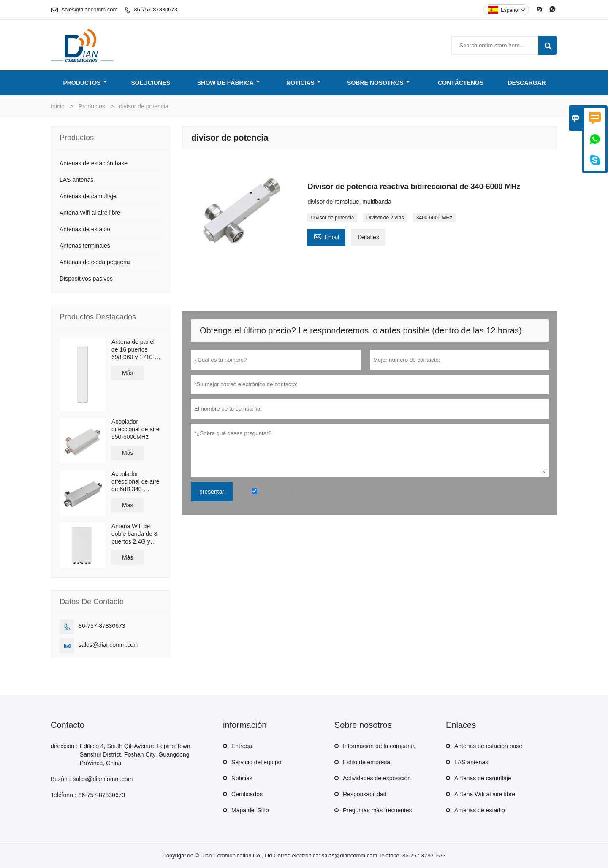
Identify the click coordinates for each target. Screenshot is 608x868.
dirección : (64, 746)
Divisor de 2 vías (385, 218)
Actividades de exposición (377, 778)
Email (326, 236)
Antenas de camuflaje (88, 196)
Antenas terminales (85, 246)
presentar (212, 492)
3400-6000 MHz (434, 218)
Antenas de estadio (85, 229)
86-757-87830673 (156, 9)
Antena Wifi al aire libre (90, 213)
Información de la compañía (379, 746)
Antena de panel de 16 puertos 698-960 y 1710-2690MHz (133, 350)
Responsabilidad (365, 794)
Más (128, 373)
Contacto (68, 725)
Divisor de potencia (332, 218)
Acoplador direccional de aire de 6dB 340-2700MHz (136, 482)
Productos (85, 83)
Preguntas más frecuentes (377, 810)
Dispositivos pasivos (86, 279)
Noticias (304, 83)
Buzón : (61, 779)
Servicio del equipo (256, 762)
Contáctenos (461, 83)
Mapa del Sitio (250, 810)
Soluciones (151, 83)
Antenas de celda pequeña (95, 262)
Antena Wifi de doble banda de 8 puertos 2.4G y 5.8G (134, 534)
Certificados (247, 794)
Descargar (527, 83)
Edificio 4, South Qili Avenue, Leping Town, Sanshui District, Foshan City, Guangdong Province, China (136, 754)
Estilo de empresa (366, 762)
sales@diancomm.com (90, 9)
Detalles (368, 237)
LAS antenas (76, 180)
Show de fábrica (229, 83)
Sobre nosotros (379, 83)
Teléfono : (64, 795)
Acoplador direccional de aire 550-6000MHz (136, 429)
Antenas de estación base (94, 163)
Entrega (242, 746)
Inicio (58, 106)
